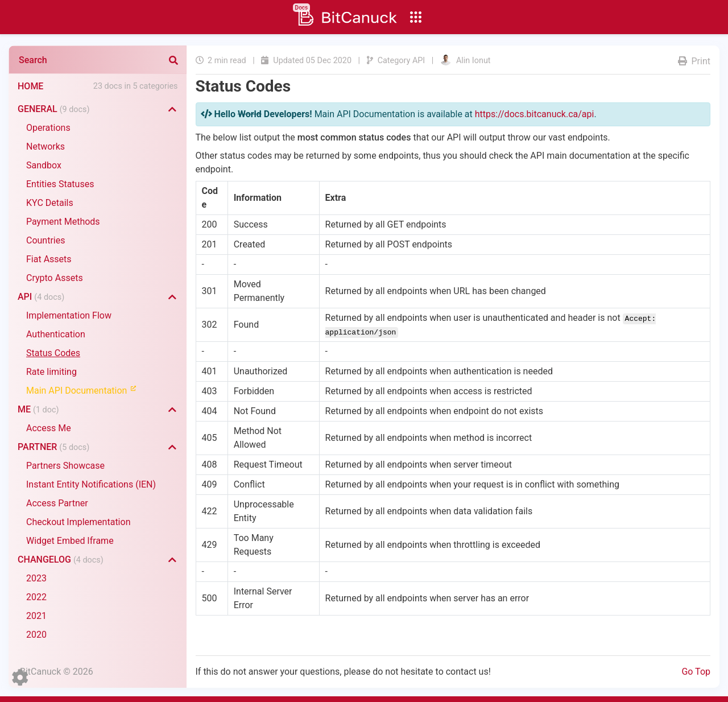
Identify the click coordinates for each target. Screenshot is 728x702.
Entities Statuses (60, 184)
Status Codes (53, 353)
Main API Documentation (86, 390)
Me (38, 409)
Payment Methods (63, 222)
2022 (36, 597)
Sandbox (44, 165)
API (41, 297)
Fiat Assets (49, 259)
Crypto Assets (55, 278)
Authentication (56, 334)
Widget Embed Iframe (70, 541)
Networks (45, 146)
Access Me (49, 428)
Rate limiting (51, 372)
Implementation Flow (69, 315)
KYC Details (50, 203)
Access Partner (57, 503)
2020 (36, 635)
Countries (45, 240)
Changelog (61, 559)
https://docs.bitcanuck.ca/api (535, 114)
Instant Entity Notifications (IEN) (91, 484)
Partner (53, 447)
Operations (48, 128)
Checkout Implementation (78, 522)
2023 (36, 578)
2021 (36, 616)
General (54, 109)
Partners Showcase (65, 466)
